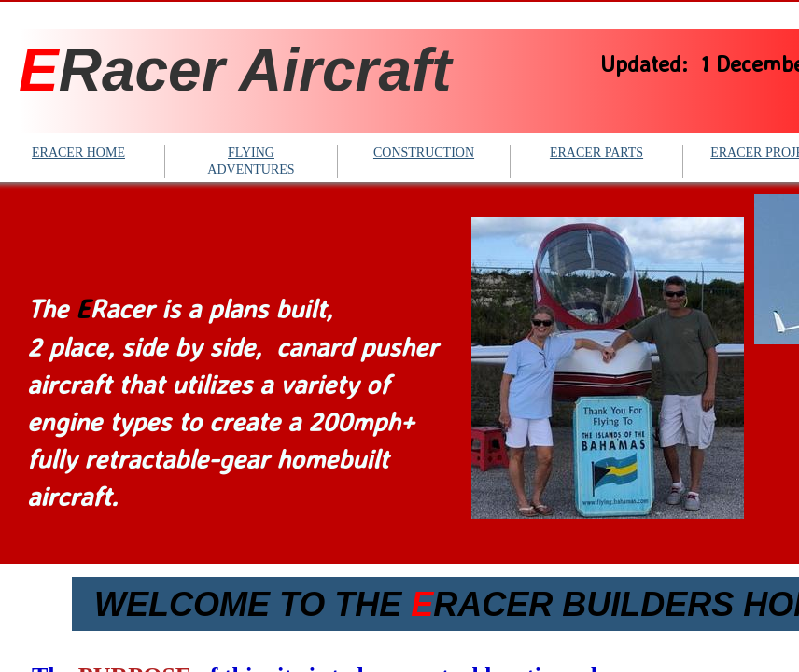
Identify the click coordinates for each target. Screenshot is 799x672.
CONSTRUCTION (424, 153)
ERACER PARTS (596, 153)
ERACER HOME (78, 153)
